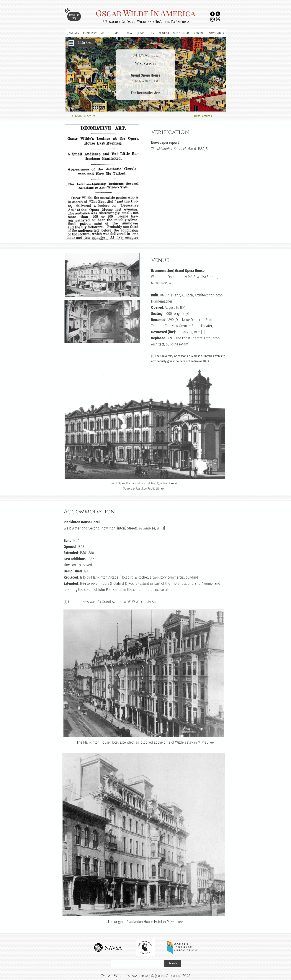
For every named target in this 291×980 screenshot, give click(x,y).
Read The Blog (74, 17)
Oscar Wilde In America (146, 13)
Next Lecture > (203, 116)
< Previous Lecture (83, 116)
